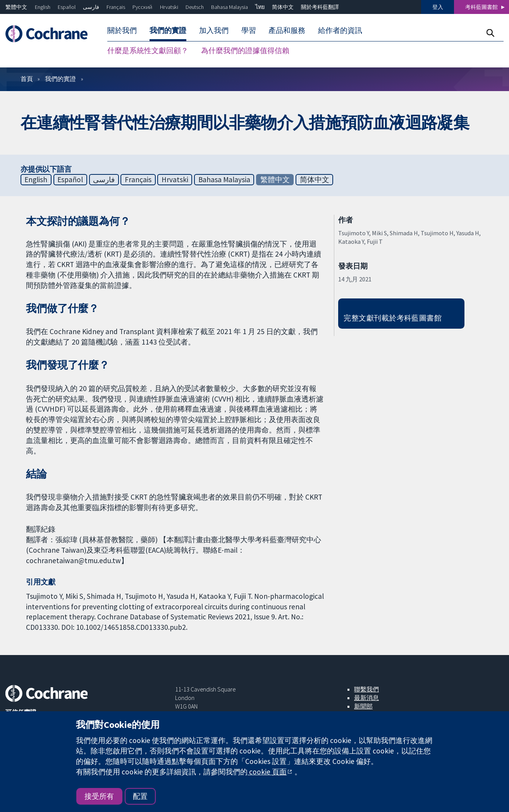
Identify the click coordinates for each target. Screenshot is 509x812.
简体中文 (283, 7)
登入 (438, 7)
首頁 (27, 79)
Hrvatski (169, 7)
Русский (142, 7)
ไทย (260, 7)
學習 (249, 30)
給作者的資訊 (340, 30)
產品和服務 (287, 30)
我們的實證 (168, 30)
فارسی (91, 7)
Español (67, 7)
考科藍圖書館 (481, 7)
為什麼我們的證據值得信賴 (245, 50)
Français (116, 7)
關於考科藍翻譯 (320, 7)
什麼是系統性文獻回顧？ (148, 50)
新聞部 (363, 706)
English (43, 7)
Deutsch (195, 7)
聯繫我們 (366, 689)
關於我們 (122, 30)
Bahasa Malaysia (230, 7)
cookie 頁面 (267, 772)
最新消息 (366, 698)
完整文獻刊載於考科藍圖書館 (393, 318)
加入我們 (214, 30)
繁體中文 (16, 7)
